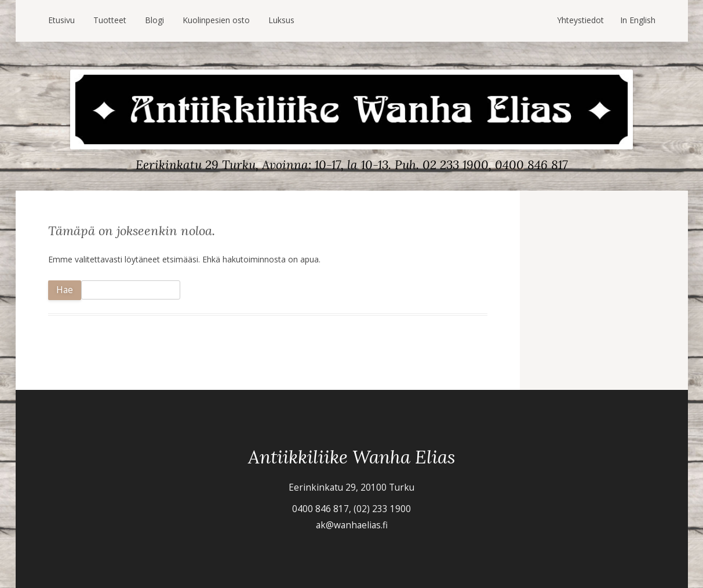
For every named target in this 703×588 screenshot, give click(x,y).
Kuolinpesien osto (216, 20)
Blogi (154, 20)
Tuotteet (110, 20)
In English (638, 20)
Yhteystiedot (580, 20)
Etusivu (61, 20)
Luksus (281, 20)
